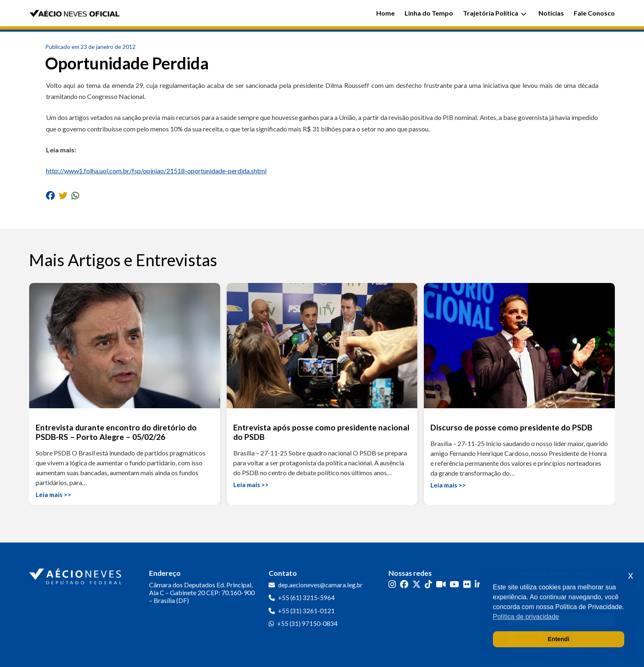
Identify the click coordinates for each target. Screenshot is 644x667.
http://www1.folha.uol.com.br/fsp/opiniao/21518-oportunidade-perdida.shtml (156, 171)
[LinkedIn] (478, 584)
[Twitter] (416, 584)
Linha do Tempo (429, 13)
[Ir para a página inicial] (76, 575)
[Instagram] (392, 584)
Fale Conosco (594, 13)
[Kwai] (441, 584)
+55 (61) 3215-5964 (306, 598)
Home (385, 13)
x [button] (631, 575)
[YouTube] (454, 584)
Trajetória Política (495, 13)
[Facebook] (404, 584)
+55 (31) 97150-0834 (307, 623)
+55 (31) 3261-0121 (306, 611)
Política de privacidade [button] (526, 617)
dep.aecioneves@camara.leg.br (320, 585)
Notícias (551, 13)
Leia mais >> (53, 494)
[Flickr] (467, 584)
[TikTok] (428, 584)
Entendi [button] (559, 639)
